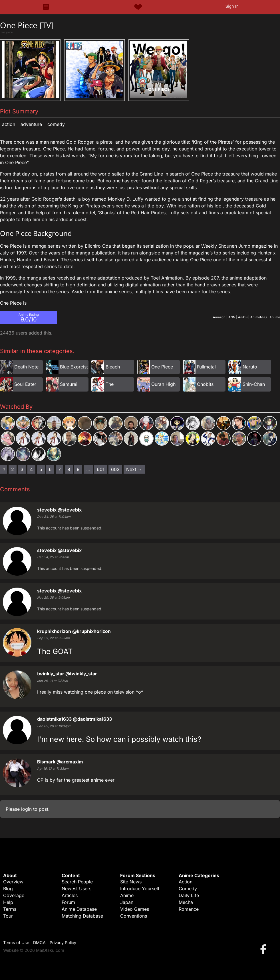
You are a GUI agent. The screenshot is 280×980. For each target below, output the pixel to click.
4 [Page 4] (31, 469)
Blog (8, 889)
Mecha (186, 902)
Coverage (14, 895)
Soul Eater (25, 384)
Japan (127, 902)
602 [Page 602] (115, 469)
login (26, 809)
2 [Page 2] (13, 469)
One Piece (162, 367)
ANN (232, 317)
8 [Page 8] (69, 469)
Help (8, 902)
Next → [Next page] (134, 469)
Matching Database (82, 916)
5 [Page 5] (41, 469)
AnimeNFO (258, 317)
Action (9, 124)
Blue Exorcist (74, 367)
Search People (77, 882)
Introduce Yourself (140, 889)
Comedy (56, 124)
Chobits (205, 384)
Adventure (31, 124)
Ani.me (275, 317)
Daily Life (189, 895)
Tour (8, 916)
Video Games (135, 909)
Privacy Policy (63, 943)
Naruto (250, 367)
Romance (189, 909)
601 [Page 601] (101, 469)
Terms (10, 909)
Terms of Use (16, 943)
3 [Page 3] (22, 469)
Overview (13, 882)
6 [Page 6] (50, 469)
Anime (127, 895)
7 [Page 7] (60, 469)
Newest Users (76, 889)
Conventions (134, 916)
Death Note (26, 367)
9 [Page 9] (78, 469)
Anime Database (79, 909)
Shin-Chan (254, 384)
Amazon (219, 317)
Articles (70, 895)
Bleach (113, 367)
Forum (68, 902)
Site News (131, 882)
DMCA (39, 943)
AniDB (243, 317)
